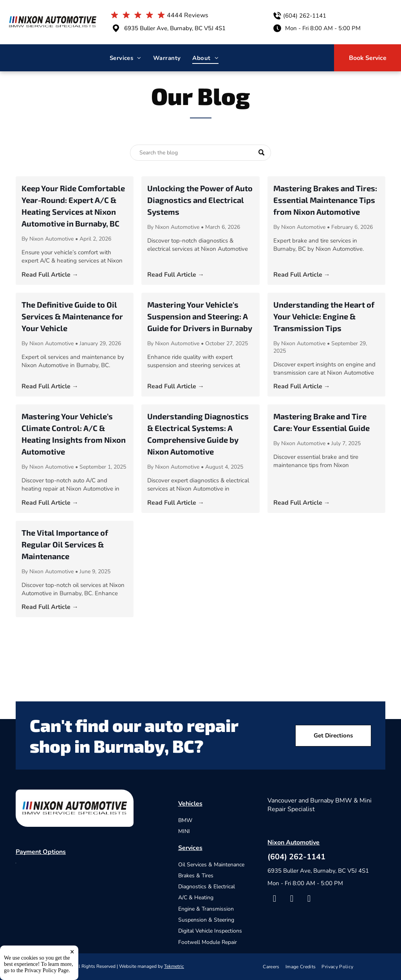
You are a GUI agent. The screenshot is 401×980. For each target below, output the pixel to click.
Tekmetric (174, 966)
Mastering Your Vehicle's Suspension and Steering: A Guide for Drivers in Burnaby (200, 316)
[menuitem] (126, 58)
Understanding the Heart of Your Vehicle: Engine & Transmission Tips (324, 316)
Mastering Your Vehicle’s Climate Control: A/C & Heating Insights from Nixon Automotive (74, 434)
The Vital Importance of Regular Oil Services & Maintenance (65, 544)
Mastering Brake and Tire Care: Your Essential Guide (322, 422)
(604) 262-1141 (305, 16)
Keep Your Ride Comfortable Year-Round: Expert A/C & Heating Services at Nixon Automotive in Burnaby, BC (73, 206)
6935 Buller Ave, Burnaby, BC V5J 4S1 (175, 28)
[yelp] (292, 900)
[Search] (200, 153)
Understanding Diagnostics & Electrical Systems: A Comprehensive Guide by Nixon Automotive (198, 434)
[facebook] (274, 900)
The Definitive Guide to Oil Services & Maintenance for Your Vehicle (72, 316)
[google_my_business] (309, 900)
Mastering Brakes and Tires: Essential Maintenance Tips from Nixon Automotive (325, 200)
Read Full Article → (50, 275)
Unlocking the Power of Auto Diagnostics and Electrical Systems (200, 200)
